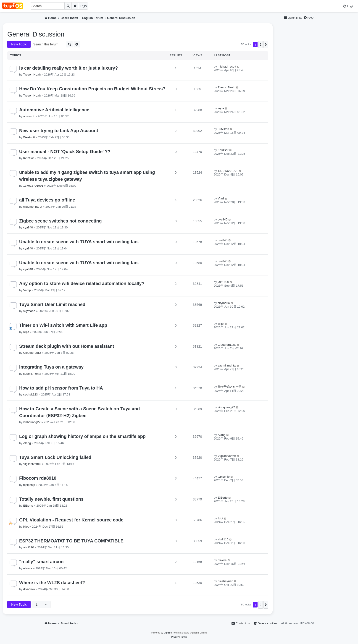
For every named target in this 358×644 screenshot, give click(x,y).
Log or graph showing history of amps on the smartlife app (82, 436)
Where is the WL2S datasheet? (52, 583)
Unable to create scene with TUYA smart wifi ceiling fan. (79, 242)
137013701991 (33, 186)
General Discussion (36, 34)
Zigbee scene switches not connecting (61, 221)
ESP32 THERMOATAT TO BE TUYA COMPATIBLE (71, 541)
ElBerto (28, 506)
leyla (221, 108)
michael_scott (227, 67)
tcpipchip (29, 485)
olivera (28, 568)
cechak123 (31, 394)
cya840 (28, 227)
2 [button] (261, 44)
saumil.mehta (32, 374)
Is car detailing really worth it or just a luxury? (68, 68)
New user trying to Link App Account (59, 131)
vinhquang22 (32, 422)
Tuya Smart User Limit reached (52, 304)
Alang (27, 443)
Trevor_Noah (32, 75)
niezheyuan (225, 581)
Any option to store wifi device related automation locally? (82, 283)
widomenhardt (33, 207)
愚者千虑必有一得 (230, 387)
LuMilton (224, 129)
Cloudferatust (32, 353)
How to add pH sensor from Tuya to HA (61, 388)
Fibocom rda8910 (38, 478)
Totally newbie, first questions (51, 499)
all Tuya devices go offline (47, 200)
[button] (266, 45)
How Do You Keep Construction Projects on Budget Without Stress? (92, 89)
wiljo (26, 332)
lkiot (26, 527)
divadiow (29, 589)
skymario (29, 311)
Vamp (27, 290)
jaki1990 (223, 282)
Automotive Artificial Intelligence (54, 110)
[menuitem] (349, 6)
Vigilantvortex (32, 464)
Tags (83, 6)
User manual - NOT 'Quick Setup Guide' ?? (65, 152)
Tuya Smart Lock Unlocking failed (55, 457)
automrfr (29, 116)
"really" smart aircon (41, 562)
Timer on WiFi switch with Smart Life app (63, 325)
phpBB (167, 633)
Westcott (29, 137)
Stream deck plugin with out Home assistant (67, 346)
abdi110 (29, 547)
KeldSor (29, 158)
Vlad (221, 198)
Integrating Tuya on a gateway (51, 367)
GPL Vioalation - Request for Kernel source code (71, 520)
